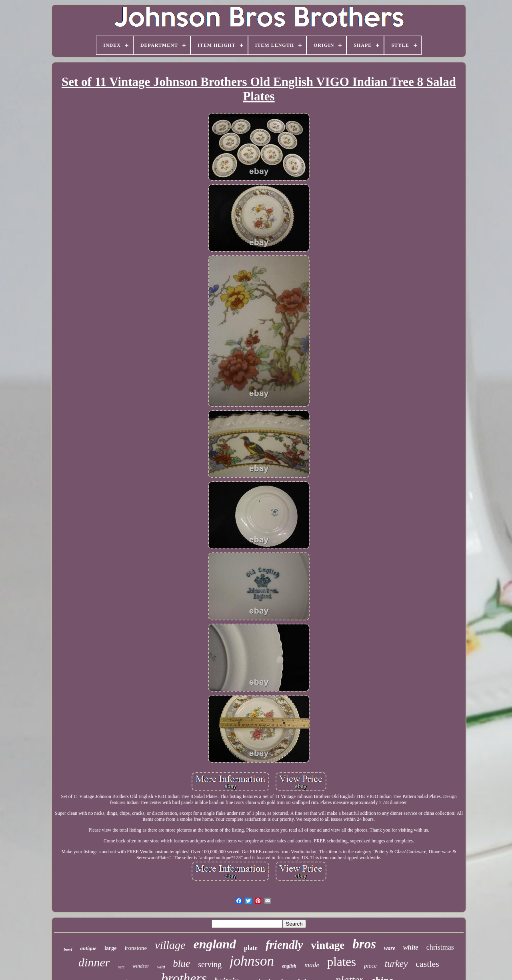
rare (121, 967)
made (312, 965)
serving (210, 964)
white (411, 947)
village (170, 945)
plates (342, 962)
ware (390, 948)
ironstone (136, 948)
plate (251, 948)
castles (427, 964)
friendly (284, 945)
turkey (396, 964)
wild (161, 967)
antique (88, 948)
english (289, 966)
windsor (141, 966)
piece (370, 966)
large (110, 948)
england (215, 944)
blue (181, 963)
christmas (440, 947)
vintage (328, 945)
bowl (68, 949)
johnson (252, 961)
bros (364, 944)
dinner (94, 962)
